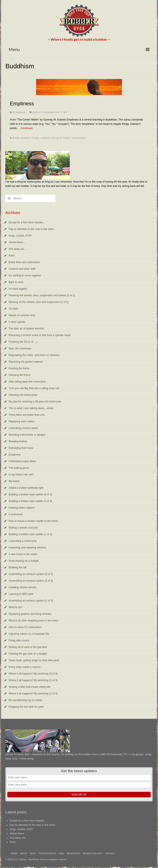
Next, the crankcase (20, 348)
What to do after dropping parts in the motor (33, 621)
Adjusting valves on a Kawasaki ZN (29, 634)
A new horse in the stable (23, 554)
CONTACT (110, 854)
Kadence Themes (58, 860)
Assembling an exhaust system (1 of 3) (31, 601)
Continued (27, 128)
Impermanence (79, 138)
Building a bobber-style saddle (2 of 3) (30, 501)
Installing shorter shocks (22, 587)
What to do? (16, 607)
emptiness (45, 138)
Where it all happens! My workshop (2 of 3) (33, 680)
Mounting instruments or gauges (27, 435)
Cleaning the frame (19, 375)
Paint (11, 256)
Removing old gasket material (26, 362)
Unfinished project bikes (22, 461)
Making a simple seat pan (23, 528)
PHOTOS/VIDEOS (47, 854)
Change (36, 138)
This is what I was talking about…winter (31, 408)
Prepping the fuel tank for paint (26, 707)
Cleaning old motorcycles (23, 395)
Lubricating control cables (23, 428)
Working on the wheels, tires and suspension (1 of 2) (39, 302)
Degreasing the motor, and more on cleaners (34, 355)
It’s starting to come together (25, 275)
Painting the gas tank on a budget (28, 654)
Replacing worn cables (22, 421)
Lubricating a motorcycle (23, 541)
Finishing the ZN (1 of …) (23, 342)
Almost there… (17, 242)
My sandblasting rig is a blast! (25, 700)
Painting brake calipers (22, 508)
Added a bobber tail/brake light (26, 488)
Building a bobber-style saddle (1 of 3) (30, 534)
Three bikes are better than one (27, 415)
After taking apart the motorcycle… (28, 382)
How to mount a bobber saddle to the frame (33, 521)
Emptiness (15, 455)
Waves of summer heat (22, 315)
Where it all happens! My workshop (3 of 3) (33, 674)
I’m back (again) (18, 289)
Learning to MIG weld (21, 594)
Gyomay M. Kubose (61, 138)
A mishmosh (16, 514)
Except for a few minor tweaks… (27, 222)
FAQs (62, 854)
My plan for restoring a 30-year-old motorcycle (35, 402)
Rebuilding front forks (21, 448)
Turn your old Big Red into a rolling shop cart (34, 388)
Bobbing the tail (17, 567)
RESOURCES (74, 854)
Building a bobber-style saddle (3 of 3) (30, 494)
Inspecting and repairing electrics (27, 548)
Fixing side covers (19, 640)
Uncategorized (51, 112)
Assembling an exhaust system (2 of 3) (31, 581)
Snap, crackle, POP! (20, 236)
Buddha (16, 138)
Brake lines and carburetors (24, 262)
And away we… (17, 249)
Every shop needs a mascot (24, 667)
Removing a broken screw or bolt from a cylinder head (39, 335)
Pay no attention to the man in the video (31, 229)
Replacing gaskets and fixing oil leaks (30, 614)
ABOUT (24, 854)
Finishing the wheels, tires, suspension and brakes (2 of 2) (42, 295)
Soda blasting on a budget (24, 561)
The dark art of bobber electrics (26, 329)
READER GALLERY (93, 854)
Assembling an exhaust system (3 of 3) (31, 574)
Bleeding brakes (18, 441)
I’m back (13, 309)
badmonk (21, 112)
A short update (17, 322)
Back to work (16, 282)
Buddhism (26, 138)
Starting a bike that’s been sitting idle (30, 687)
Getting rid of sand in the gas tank (28, 647)
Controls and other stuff (22, 269)
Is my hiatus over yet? (21, 475)
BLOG (33, 854)
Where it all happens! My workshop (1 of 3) (33, 694)
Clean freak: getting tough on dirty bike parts (34, 660)
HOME (14, 854)
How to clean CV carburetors (25, 627)
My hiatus (14, 481)
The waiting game (19, 468)
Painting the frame (19, 368)
